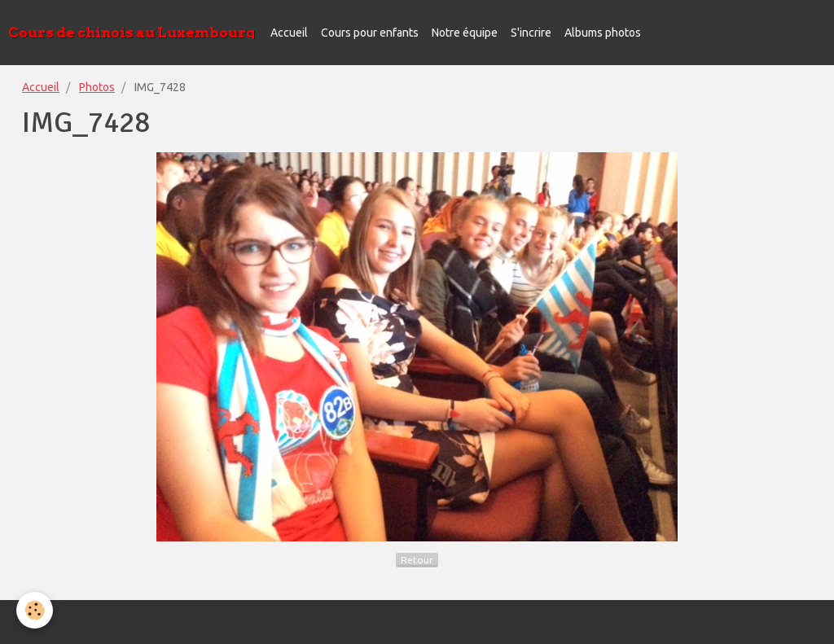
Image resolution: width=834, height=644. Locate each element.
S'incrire (531, 33)
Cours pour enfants (370, 33)
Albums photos (603, 33)
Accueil (289, 33)
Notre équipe (465, 33)
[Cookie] (35, 610)
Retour (417, 560)
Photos (97, 87)
